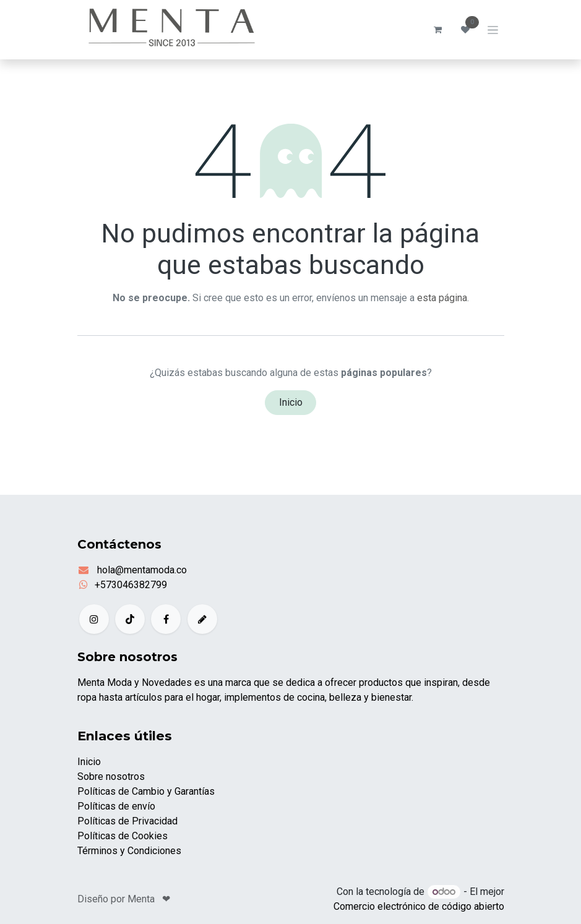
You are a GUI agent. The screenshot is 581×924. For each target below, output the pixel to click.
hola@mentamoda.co (141, 570)
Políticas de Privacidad (127, 821)
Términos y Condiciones (129, 851)
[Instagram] (94, 619)
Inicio (291, 402)
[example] (202, 619)
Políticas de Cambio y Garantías (146, 791)
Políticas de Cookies (123, 836)
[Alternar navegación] (493, 30)
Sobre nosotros (111, 776)
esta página (442, 298)
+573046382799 (131, 585)
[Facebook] (166, 619)
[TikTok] (130, 619)
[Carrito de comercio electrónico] (438, 30)
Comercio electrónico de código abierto (419, 906)
